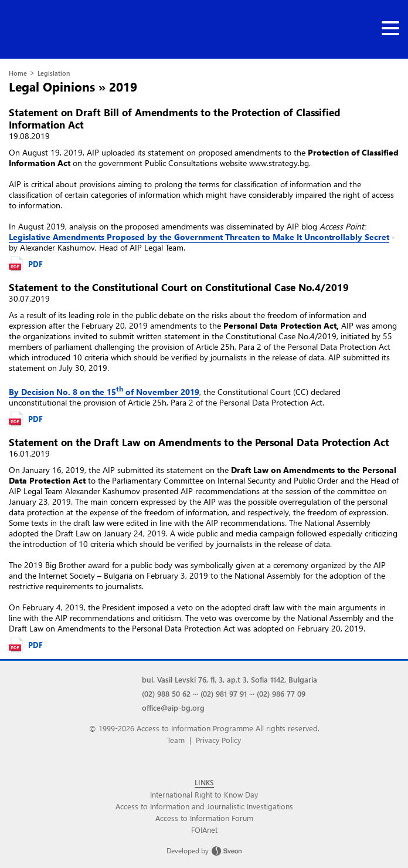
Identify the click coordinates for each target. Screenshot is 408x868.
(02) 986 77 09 (281, 693)
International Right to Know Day (204, 794)
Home (18, 73)
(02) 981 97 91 (224, 693)
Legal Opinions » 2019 (73, 86)
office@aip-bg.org (173, 707)
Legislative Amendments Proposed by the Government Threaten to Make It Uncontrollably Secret (199, 237)
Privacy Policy (218, 740)
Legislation (54, 73)
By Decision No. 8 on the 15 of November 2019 (104, 392)
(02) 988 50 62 (166, 693)
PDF (26, 264)
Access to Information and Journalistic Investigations (204, 806)
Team (176, 740)
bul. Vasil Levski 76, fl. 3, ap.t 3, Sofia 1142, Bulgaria (229, 679)
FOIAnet (204, 830)
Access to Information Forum (204, 818)
